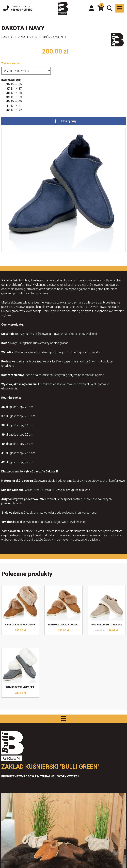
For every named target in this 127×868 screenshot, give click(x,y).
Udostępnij (68, 121)
